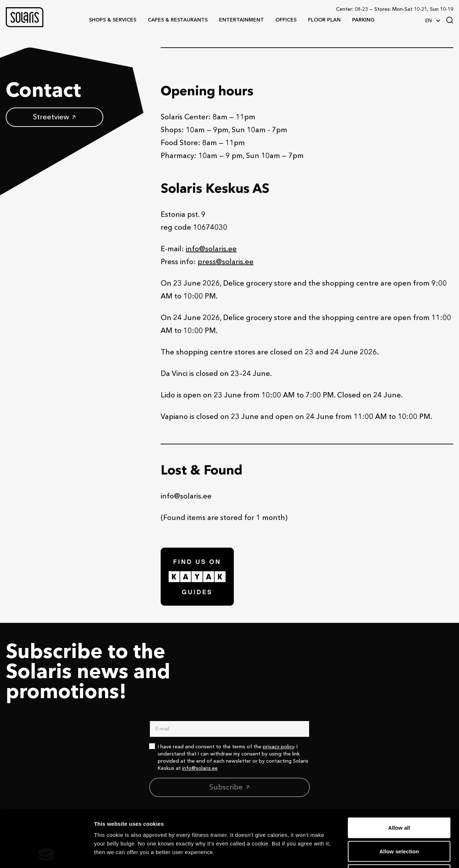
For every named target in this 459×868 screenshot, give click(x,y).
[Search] (450, 20)
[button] (25, 17)
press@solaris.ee (226, 262)
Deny (399, 821)
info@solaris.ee (211, 249)
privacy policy (278, 747)
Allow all (399, 774)
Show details (376, 854)
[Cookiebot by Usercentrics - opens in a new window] (46, 854)
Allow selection (399, 798)
